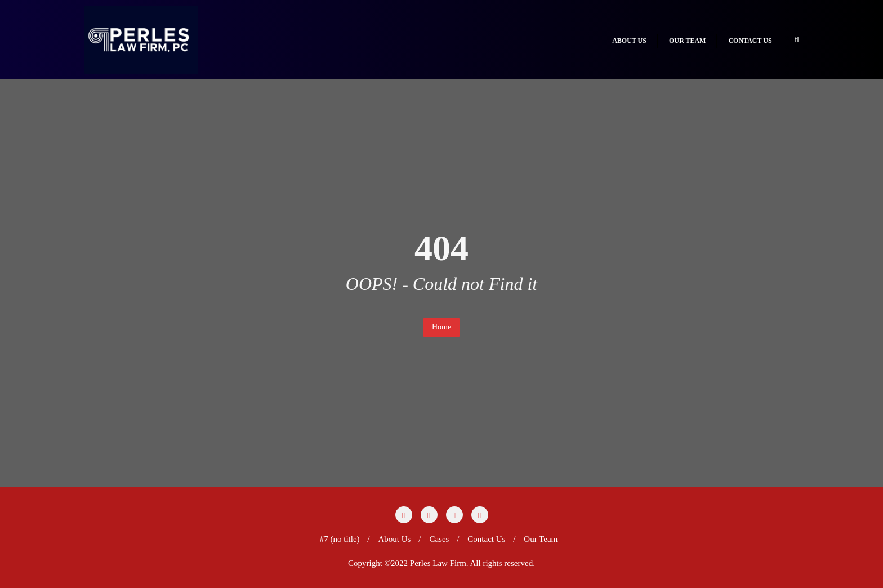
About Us (395, 539)
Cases (439, 539)
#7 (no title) (340, 539)
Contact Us (486, 539)
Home (441, 327)
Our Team (541, 539)
